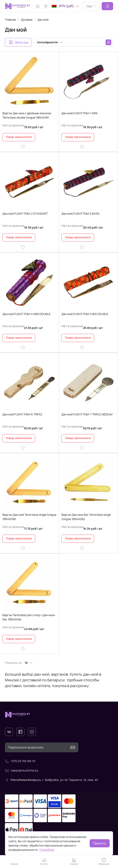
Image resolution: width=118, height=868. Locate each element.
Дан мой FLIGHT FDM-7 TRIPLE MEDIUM (87, 414)
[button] (107, 6)
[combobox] (91, 6)
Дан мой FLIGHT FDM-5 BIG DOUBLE (85, 314)
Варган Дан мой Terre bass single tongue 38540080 (29, 517)
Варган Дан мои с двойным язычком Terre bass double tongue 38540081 (27, 115)
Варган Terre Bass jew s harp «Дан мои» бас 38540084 (29, 617)
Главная (10, 20)
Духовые (27, 20)
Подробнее (47, 850)
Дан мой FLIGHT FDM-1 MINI (79, 113)
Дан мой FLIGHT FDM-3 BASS (80, 214)
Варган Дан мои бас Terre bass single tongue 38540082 (86, 517)
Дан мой (43, 20)
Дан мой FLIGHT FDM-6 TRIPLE (22, 414)
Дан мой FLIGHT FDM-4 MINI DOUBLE (26, 314)
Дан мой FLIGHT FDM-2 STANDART (25, 214)
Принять (100, 843)
